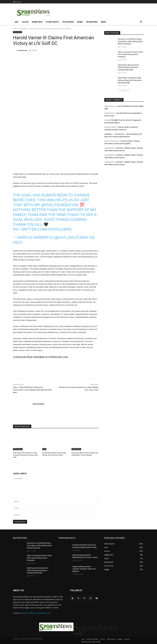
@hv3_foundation (60, 205)
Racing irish (92, 22)
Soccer (25, 22)
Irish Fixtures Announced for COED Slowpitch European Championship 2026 (25, 455)
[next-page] (18, 463)
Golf (44, 449)
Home (15, 29)
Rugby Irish (37, 22)
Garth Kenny (23, 50)
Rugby (80, 22)
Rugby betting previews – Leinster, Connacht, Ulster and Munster (84, 569)
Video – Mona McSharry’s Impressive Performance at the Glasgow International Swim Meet (32, 390)
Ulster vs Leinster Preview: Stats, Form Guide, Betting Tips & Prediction (130, 54)
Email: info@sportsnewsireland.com (37, 613)
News (103, 22)
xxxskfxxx (108, 134)
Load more (124, 90)
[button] (141, 22)
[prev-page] (15, 463)
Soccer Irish (68, 22)
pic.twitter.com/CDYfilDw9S (42, 229)
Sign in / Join (17, 2)
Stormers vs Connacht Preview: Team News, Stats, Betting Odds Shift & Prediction (130, 41)
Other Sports (52, 22)
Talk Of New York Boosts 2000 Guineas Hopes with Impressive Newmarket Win (130, 80)
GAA (17, 22)
